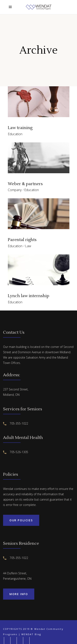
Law (28, 246)
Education (15, 134)
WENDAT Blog (31, 634)
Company (15, 190)
